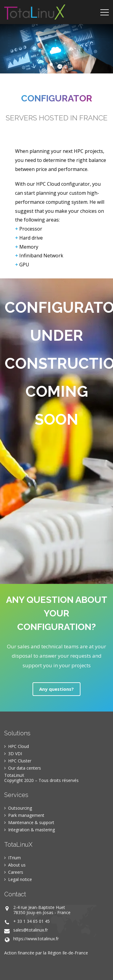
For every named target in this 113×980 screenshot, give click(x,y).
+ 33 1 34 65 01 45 (31, 921)
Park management (26, 815)
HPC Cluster (20, 761)
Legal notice (20, 879)
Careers (16, 872)
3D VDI (15, 754)
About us (17, 865)
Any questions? (56, 689)
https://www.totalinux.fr (36, 939)
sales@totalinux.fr (31, 930)
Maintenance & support (31, 822)
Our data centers (25, 768)
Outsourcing (20, 808)
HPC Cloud (19, 746)
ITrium (14, 858)
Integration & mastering (31, 830)
